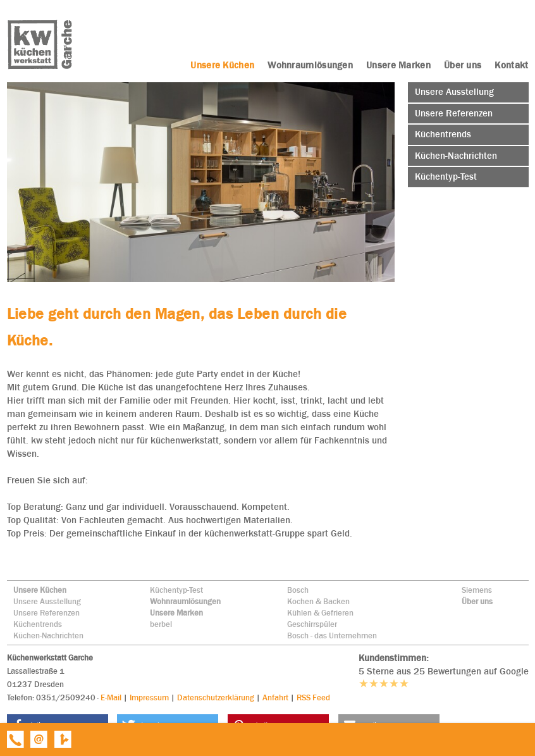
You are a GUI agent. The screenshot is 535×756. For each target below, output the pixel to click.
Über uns (477, 601)
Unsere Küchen (40, 590)
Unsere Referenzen (46, 613)
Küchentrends (38, 624)
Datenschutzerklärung (216, 697)
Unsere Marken (176, 613)
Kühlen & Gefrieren (320, 613)
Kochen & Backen (318, 601)
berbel (161, 624)
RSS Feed (313, 697)
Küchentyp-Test (176, 590)
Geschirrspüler (312, 624)
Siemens (477, 590)
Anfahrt (275, 697)
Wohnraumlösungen (185, 601)
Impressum (149, 697)
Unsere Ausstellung (47, 601)
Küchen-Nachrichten (48, 635)
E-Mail (111, 697)
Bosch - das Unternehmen (332, 635)
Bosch (298, 590)
